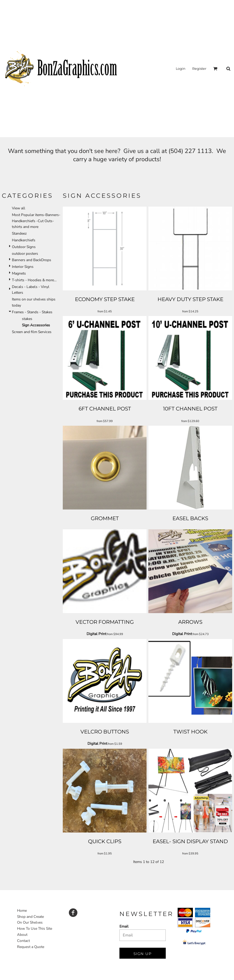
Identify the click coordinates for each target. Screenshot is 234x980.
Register (199, 69)
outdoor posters (25, 254)
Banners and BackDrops (32, 260)
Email (124, 926)
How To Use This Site (35, 929)
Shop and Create (30, 917)
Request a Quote (31, 947)
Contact (23, 941)
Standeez (19, 233)
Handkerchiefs (24, 240)
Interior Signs (23, 267)
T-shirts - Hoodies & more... (34, 280)
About (22, 935)
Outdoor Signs (24, 247)
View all (19, 208)
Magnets (19, 273)
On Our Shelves (30, 922)
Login (181, 69)
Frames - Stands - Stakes (32, 312)
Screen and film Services (32, 332)
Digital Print (96, 634)
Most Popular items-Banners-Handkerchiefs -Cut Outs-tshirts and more (36, 221)
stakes (27, 319)
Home (22, 911)
